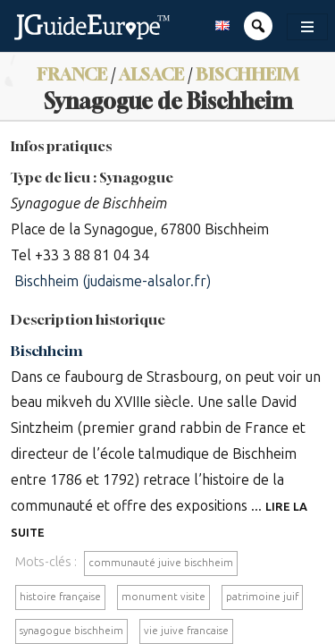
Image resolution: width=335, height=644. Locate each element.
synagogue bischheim (71, 631)
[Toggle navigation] (307, 27)
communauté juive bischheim (161, 563)
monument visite (163, 597)
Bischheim (247, 74)
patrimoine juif (262, 597)
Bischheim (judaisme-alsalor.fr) (113, 281)
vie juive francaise (186, 631)
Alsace (151, 74)
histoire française (60, 597)
